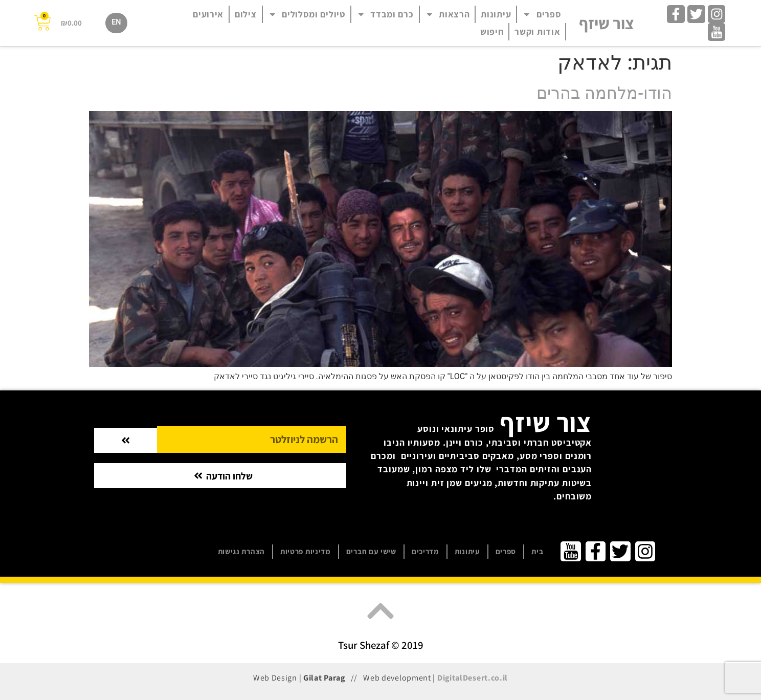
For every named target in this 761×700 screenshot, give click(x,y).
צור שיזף (607, 23)
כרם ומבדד (385, 14)
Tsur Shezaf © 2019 (381, 645)
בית (537, 551)
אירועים (208, 14)
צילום (246, 14)
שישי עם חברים (371, 551)
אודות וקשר (537, 31)
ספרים (542, 14)
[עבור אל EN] (116, 23)
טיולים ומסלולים (307, 14)
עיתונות (496, 14)
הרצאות (447, 14)
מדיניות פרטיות (306, 551)
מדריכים (426, 551)
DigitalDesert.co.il (473, 678)
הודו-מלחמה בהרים (604, 93)
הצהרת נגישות (241, 551)
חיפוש (492, 31)
